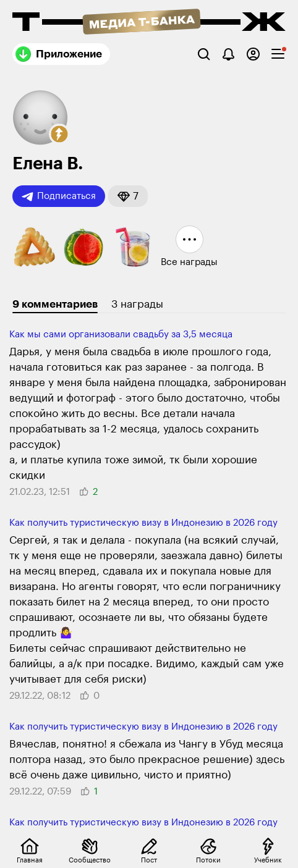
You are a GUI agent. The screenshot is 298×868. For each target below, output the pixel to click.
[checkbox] (278, 54)
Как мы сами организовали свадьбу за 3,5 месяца (121, 335)
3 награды (137, 304)
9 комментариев (55, 304)
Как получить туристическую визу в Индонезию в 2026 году (143, 523)
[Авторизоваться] (253, 54)
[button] (59, 134)
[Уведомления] (228, 54)
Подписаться (59, 196)
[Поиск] (204, 54)
